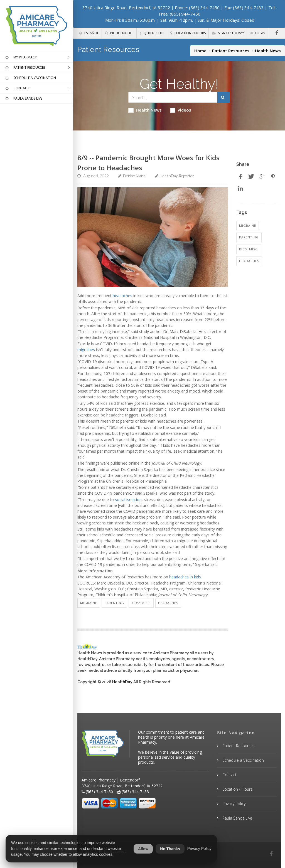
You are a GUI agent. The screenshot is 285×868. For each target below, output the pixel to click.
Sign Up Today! (228, 33)
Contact (229, 775)
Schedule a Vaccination (243, 760)
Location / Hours (188, 33)
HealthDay (122, 682)
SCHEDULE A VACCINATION (30, 78)
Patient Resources (231, 51)
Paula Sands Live (237, 818)
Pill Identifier (119, 33)
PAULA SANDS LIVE (23, 99)
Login (258, 33)
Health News (145, 110)
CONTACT (17, 88)
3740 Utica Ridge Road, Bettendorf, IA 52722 (126, 8)
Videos (181, 110)
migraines (86, 350)
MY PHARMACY (20, 58)
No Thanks (170, 849)
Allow (143, 849)
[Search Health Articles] (173, 97)
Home (200, 51)
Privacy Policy (233, 804)
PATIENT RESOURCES (25, 68)
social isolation (128, 500)
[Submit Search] (224, 97)
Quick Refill (152, 33)
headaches (122, 296)
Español (89, 33)
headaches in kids (185, 577)
